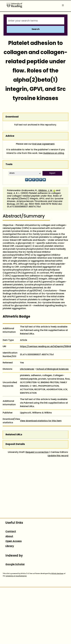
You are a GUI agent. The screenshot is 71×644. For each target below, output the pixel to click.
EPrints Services (57, 574)
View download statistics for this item (41, 421)
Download (12, 117)
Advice (10, 136)
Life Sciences (27, 369)
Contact (11, 532)
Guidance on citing (54, 153)
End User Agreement (43, 144)
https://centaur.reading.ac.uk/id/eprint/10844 (46, 347)
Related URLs (14, 435)
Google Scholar (15, 564)
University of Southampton (16, 576)
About (9, 536)
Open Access (14, 541)
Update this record (58, 456)
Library (10, 546)
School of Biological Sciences (52, 369)
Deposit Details (15, 444)
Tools (9, 164)
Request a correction (37, 452)
